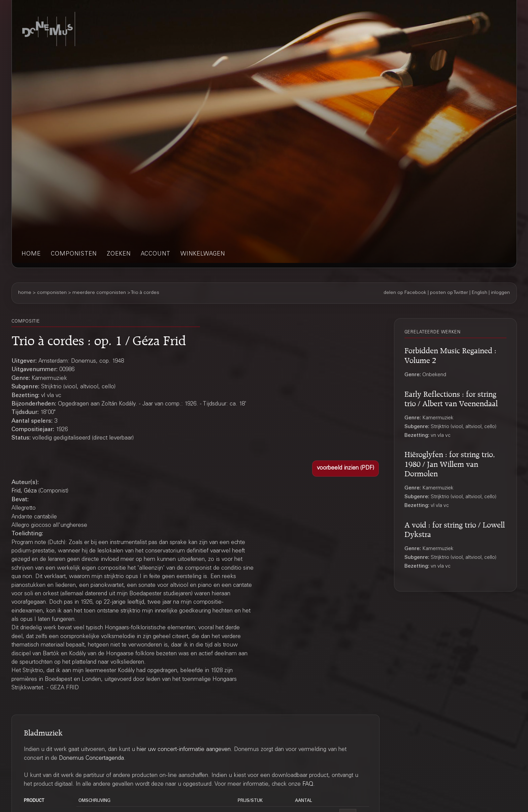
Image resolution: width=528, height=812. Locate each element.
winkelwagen (203, 254)
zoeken (119, 254)
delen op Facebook (405, 293)
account (156, 254)
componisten (74, 254)
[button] (345, 469)
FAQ (308, 785)
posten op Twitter (449, 293)
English (480, 293)
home (31, 254)
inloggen (500, 293)
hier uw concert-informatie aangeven (184, 750)
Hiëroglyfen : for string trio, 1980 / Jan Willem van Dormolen (450, 463)
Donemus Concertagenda (91, 759)
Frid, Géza (24, 491)
